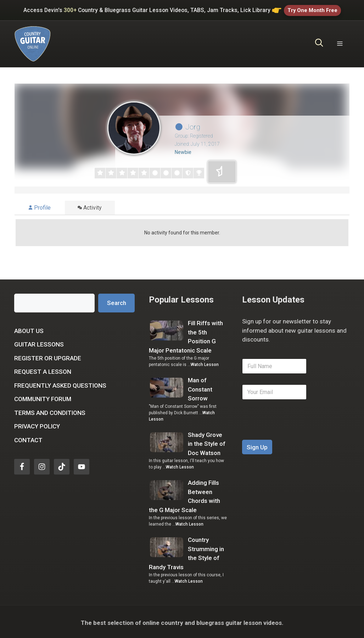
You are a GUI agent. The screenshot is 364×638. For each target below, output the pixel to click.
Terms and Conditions (50, 411)
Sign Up (257, 445)
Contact (28, 438)
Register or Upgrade (48, 356)
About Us (29, 329)
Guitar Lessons (39, 342)
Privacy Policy (37, 424)
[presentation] (296, 433)
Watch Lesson (205, 362)
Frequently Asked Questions (60, 383)
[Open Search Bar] (319, 42)
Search (117, 301)
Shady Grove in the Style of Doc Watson (207, 442)
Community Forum (43, 397)
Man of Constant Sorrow (200, 387)
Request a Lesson (43, 370)
